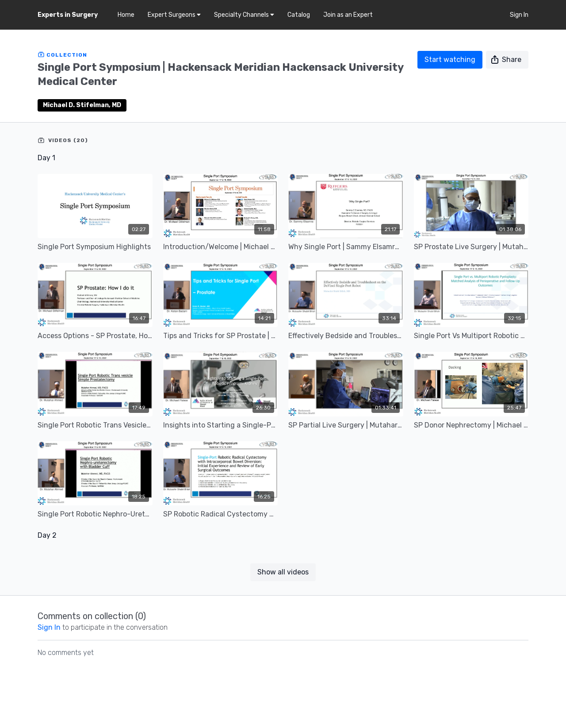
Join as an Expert (348, 15)
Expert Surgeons (174, 15)
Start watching (450, 60)
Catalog (299, 15)
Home (126, 15)
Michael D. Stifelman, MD (82, 105)
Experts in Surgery (68, 15)
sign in (49, 627)
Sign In (519, 15)
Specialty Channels (244, 15)
